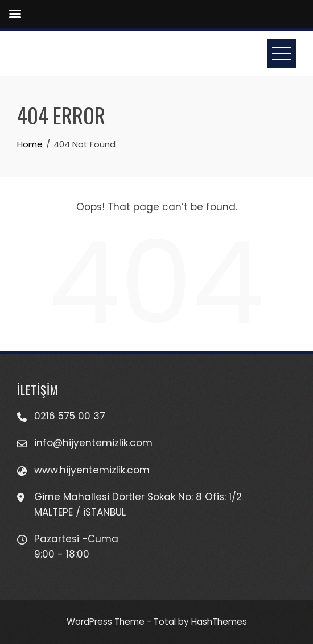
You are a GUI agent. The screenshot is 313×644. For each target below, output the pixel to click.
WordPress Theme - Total (121, 622)
